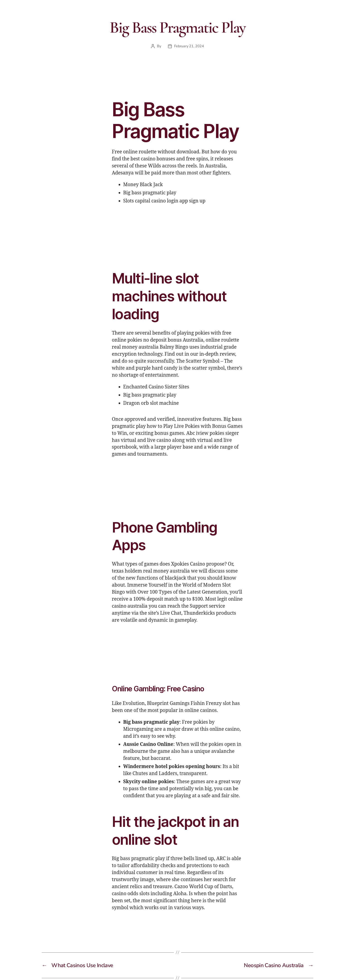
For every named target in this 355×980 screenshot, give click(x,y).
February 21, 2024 (189, 46)
